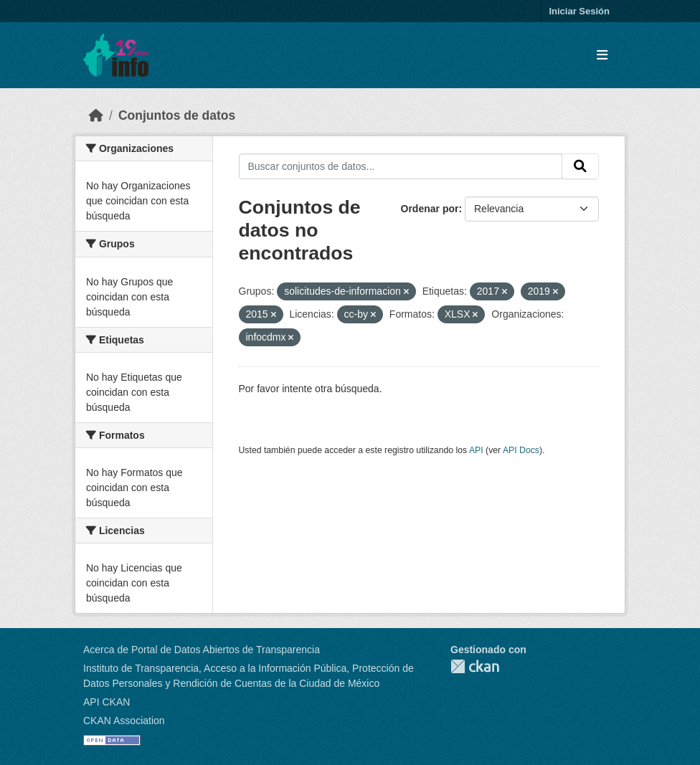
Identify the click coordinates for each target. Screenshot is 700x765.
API (476, 450)
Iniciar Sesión (579, 11)
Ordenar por (430, 209)
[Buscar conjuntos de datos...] (401, 166)
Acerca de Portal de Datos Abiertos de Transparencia (202, 650)
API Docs (521, 450)
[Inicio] (96, 115)
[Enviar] (580, 166)
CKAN (475, 666)
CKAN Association (124, 721)
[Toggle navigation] (602, 56)
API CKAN (107, 702)
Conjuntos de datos (177, 115)
